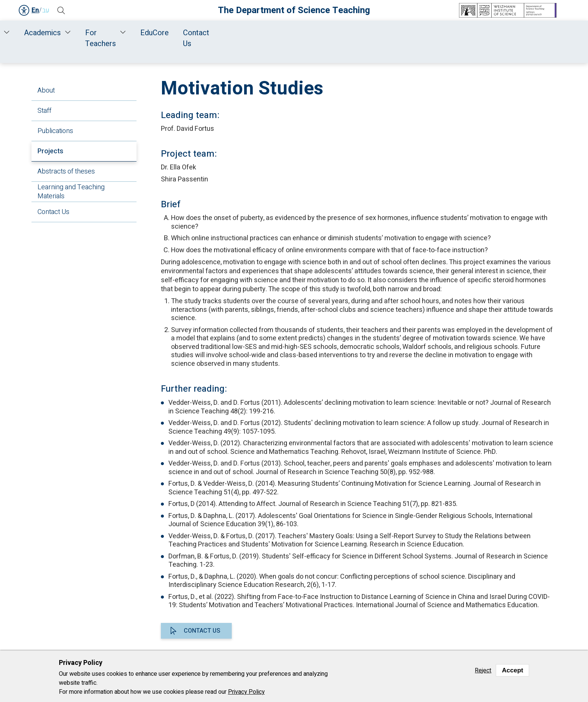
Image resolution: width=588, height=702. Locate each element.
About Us (115, 33)
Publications (55, 131)
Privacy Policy (246, 692)
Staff (152, 33)
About (46, 91)
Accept (512, 670)
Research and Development (232, 33)
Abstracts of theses (66, 171)
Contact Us (496, 33)
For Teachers (388, 33)
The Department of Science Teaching (294, 10)
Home (80, 33)
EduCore (449, 33)
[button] (63, 10)
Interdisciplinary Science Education (335, 53)
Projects (50, 151)
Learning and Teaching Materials (71, 192)
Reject (483, 671)
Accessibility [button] (24, 10)
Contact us (202, 631)
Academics (323, 33)
